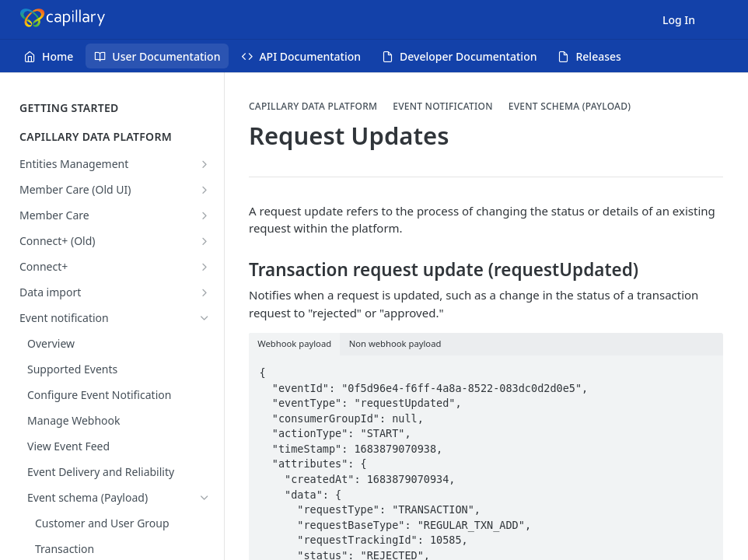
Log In (679, 20)
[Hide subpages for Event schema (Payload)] (204, 498)
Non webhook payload (395, 343)
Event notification (443, 107)
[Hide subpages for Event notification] (204, 318)
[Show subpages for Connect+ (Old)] (204, 241)
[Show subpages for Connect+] (204, 267)
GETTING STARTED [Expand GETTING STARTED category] (115, 108)
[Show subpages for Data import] (204, 292)
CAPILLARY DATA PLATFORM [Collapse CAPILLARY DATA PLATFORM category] (115, 136)
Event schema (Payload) (570, 107)
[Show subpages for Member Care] (204, 215)
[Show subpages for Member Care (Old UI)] (204, 190)
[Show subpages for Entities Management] (204, 164)
